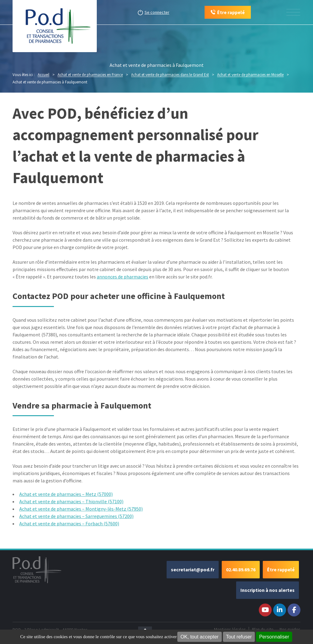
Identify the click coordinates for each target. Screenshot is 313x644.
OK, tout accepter (200, 637)
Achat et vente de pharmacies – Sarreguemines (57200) (76, 516)
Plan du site (263, 629)
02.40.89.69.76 (241, 569)
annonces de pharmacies (123, 277)
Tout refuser (239, 637)
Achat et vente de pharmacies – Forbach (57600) (69, 523)
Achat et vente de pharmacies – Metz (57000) (66, 494)
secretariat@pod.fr (193, 569)
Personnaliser (274, 637)
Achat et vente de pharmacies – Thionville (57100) (71, 501)
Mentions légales (230, 629)
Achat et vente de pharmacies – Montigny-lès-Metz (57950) (81, 509)
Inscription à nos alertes (268, 590)
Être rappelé (281, 569)
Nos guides (290, 629)
